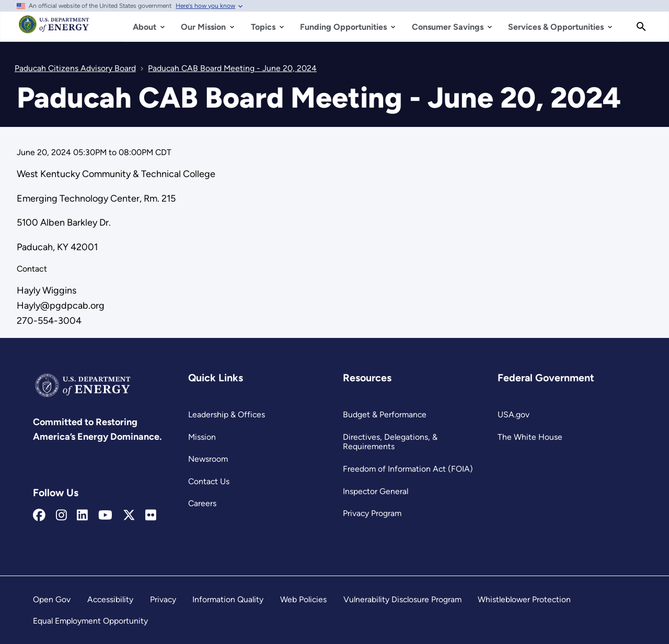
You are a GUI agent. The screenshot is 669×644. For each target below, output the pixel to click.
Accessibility (110, 599)
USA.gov (514, 414)
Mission (202, 437)
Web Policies (303, 599)
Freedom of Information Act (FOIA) (408, 469)
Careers (202, 503)
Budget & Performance (385, 414)
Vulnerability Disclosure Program (402, 599)
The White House (530, 437)
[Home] (54, 29)
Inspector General (376, 491)
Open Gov (52, 599)
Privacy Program (372, 513)
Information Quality (228, 599)
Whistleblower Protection (524, 599)
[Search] (641, 27)
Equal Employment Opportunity (90, 621)
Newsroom (208, 459)
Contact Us (209, 481)
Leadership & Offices (227, 414)
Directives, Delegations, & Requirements (390, 442)
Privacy (163, 599)
